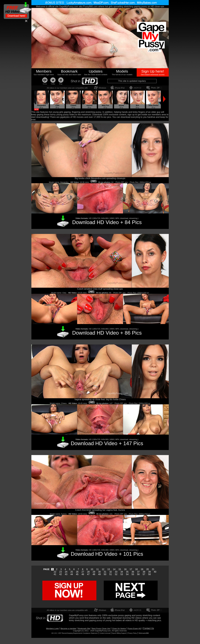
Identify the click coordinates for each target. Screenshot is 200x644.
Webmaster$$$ (144, 633)
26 (77, 572)
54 (127, 574)
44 (72, 574)
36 (133, 572)
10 (92, 569)
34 (122, 572)
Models (122, 71)
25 (72, 572)
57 (144, 574)
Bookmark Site (84, 628)
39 (149, 572)
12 (103, 569)
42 (61, 574)
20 (147, 569)
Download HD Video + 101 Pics (107, 554)
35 (127, 572)
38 (144, 572)
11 (97, 569)
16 (125, 569)
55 (133, 574)
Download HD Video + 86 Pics (107, 333)
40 (155, 572)
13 (109, 569)
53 (122, 574)
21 (153, 569)
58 (149, 574)
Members (44, 71)
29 (94, 572)
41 (55, 574)
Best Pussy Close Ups (101, 628)
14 (114, 569)
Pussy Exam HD (134, 628)
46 (83, 574)
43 (66, 574)
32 (111, 572)
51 (111, 574)
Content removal (105, 633)
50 (105, 574)
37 (138, 572)
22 (55, 572)
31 (105, 572)
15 (120, 569)
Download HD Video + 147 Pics (107, 443)
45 (77, 574)
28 (88, 572)
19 (142, 569)
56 (138, 574)
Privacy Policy (132, 633)
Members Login (52, 628)
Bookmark (69, 71)
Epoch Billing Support (119, 633)
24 (66, 572)
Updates (96, 71)
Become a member (69, 628)
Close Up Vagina (119, 628)
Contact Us (148, 628)
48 (94, 574)
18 (136, 569)
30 (99, 572)
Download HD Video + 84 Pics (107, 222)
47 (88, 574)
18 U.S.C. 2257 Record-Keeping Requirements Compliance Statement (75, 633)
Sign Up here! (153, 71)
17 (131, 569)
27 (83, 572)
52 (116, 574)
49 (99, 574)
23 (61, 572)
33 (116, 572)
